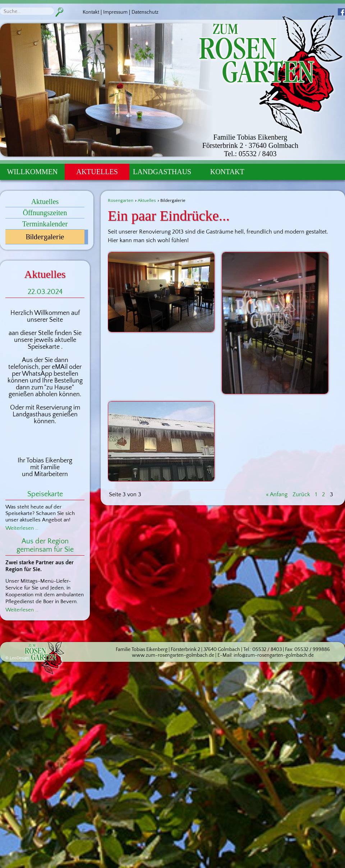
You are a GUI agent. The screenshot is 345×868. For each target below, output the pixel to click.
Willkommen (32, 172)
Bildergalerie (45, 237)
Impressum (115, 12)
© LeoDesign (17, 658)
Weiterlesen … (22, 528)
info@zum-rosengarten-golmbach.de (274, 655)
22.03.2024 (45, 292)
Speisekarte (45, 494)
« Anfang (277, 494)
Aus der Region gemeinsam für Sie (45, 545)
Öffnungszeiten (45, 213)
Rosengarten (121, 200)
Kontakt (91, 12)
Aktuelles (97, 172)
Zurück (301, 494)
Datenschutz (145, 12)
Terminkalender (45, 224)
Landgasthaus (162, 172)
